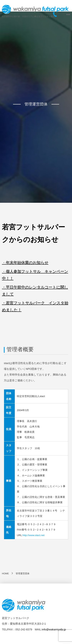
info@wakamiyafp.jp (54, 629)
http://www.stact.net (34, 535)
